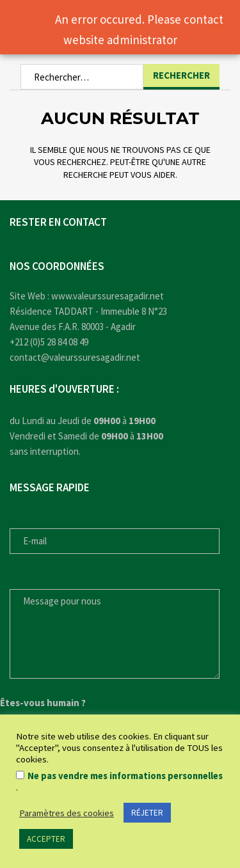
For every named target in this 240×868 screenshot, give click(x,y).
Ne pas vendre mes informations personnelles (125, 776)
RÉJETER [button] (147, 813)
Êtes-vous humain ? (43, 703)
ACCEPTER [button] (46, 839)
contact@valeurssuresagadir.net (75, 357)
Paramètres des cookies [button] (67, 813)
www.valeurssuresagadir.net (108, 296)
